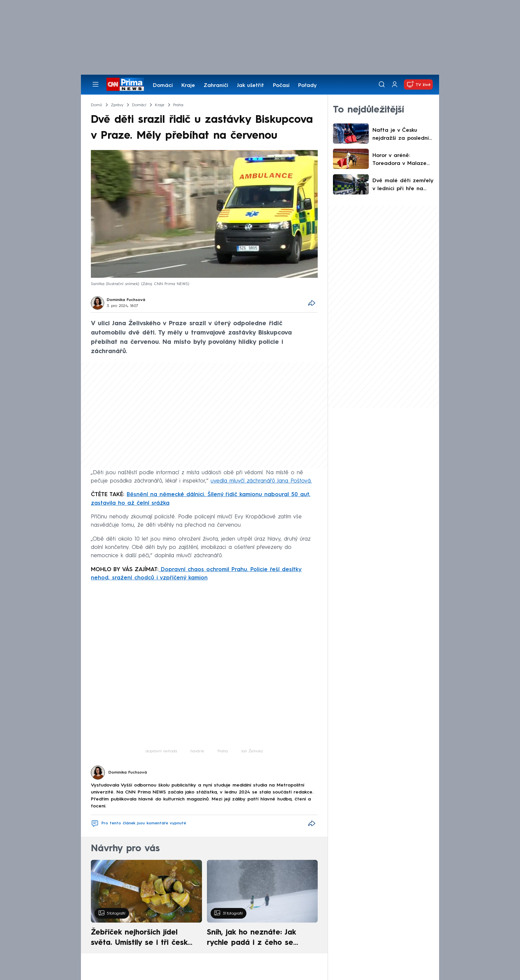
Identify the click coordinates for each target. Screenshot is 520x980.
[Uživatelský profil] (395, 84)
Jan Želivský (252, 751)
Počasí (281, 86)
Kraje (188, 86)
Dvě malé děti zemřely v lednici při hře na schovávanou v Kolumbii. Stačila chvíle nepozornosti (403, 186)
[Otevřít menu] (96, 84)
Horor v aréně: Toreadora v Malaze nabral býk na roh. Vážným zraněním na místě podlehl (400, 160)
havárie (197, 751)
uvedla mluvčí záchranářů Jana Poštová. (261, 481)
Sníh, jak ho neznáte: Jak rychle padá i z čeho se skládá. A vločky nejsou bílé (257, 939)
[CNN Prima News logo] (125, 84)
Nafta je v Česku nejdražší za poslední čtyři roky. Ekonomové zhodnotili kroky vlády (401, 135)
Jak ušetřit (250, 86)
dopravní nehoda (161, 751)
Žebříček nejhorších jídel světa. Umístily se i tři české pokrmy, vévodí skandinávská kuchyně (143, 939)
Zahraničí (216, 86)
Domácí (163, 86)
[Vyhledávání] (382, 84)
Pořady (307, 86)
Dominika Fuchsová (126, 300)
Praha (223, 751)
